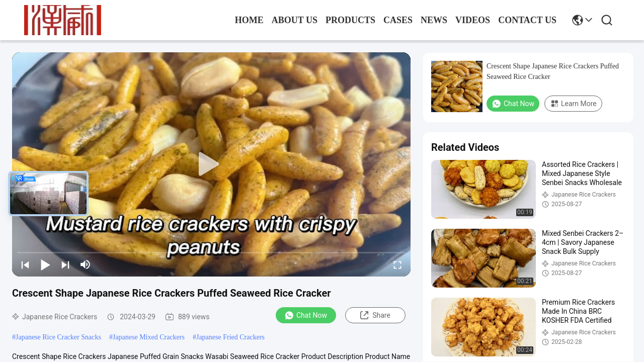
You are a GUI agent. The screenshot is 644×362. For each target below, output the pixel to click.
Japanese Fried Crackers (230, 337)
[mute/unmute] (86, 264)
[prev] (25, 264)
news (434, 20)
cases (398, 20)
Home (249, 20)
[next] (65, 264)
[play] (211, 164)
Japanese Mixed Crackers (149, 337)
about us (295, 20)
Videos (473, 20)
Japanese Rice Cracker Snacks (58, 337)
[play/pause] (45, 264)
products (350, 20)
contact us (527, 20)
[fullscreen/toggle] (397, 264)
